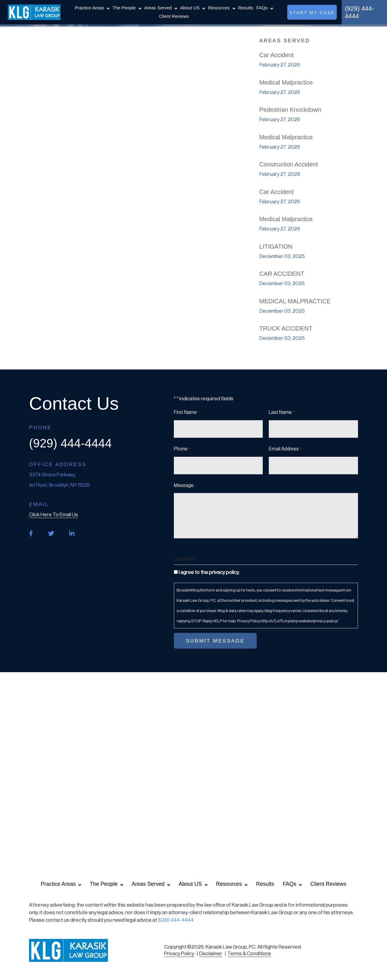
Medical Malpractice (286, 82)
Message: (184, 485)
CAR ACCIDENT (282, 274)
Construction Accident (289, 164)
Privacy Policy (179, 954)
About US (190, 8)
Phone (182, 449)
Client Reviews (174, 16)
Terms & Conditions (249, 954)
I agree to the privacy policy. (209, 572)
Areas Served (158, 8)
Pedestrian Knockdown (290, 110)
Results (246, 8)
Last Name (281, 413)
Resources (219, 8)
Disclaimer (211, 954)
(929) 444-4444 (359, 12)
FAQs (262, 8)
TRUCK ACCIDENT (286, 328)
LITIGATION (276, 247)
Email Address (285, 449)
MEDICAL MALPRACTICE (295, 301)
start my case (312, 13)
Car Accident (276, 55)
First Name (187, 413)
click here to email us (54, 515)
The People (124, 8)
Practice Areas (89, 8)
